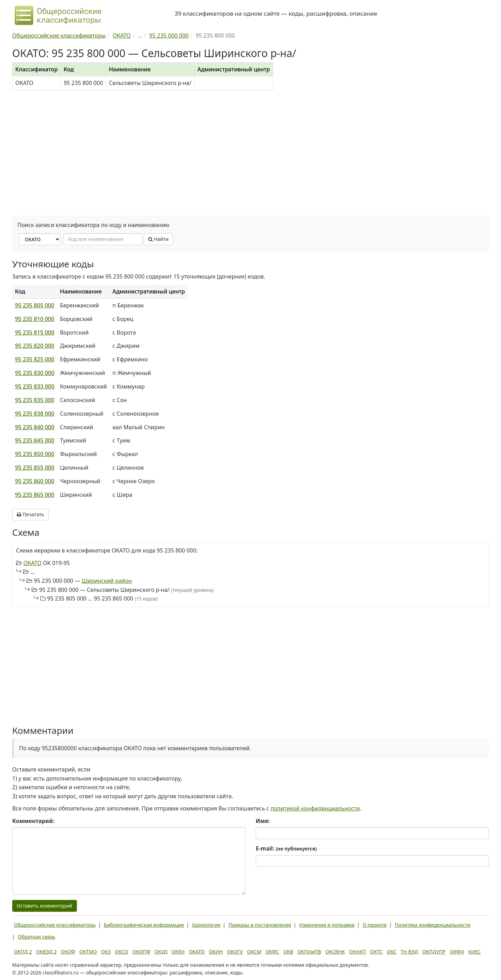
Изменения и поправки (327, 925)
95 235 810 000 (35, 319)
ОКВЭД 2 (46, 952)
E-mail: (286, 848)
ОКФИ (457, 952)
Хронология (206, 925)
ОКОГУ (235, 952)
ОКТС (376, 952)
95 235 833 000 (35, 386)
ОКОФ (68, 952)
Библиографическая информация (144, 925)
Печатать (30, 514)
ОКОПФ (141, 952)
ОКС (391, 952)
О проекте (375, 925)
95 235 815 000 (35, 332)
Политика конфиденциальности (433, 925)
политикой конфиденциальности (315, 808)
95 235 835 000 (35, 400)
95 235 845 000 (35, 440)
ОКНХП (357, 952)
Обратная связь (36, 937)
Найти (158, 239)
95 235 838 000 (35, 414)
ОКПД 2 (23, 952)
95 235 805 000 (35, 305)
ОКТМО (88, 952)
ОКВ (288, 952)
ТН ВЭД (409, 952)
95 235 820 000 (35, 346)
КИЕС (475, 952)
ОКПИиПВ (309, 952)
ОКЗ (106, 952)
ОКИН (216, 952)
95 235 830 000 (35, 373)
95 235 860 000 (35, 481)
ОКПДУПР (434, 952)
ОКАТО (32, 563)
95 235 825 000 (35, 359)
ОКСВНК (335, 952)
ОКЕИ (178, 952)
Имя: (263, 821)
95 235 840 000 (35, 427)
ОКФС (272, 952)
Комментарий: (33, 821)
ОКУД (161, 952)
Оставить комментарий (45, 906)
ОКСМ (254, 952)
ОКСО (121, 952)
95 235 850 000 (35, 454)
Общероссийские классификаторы (55, 925)
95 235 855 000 (35, 468)
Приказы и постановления (260, 925)
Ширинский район (107, 581)
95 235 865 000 (35, 495)
